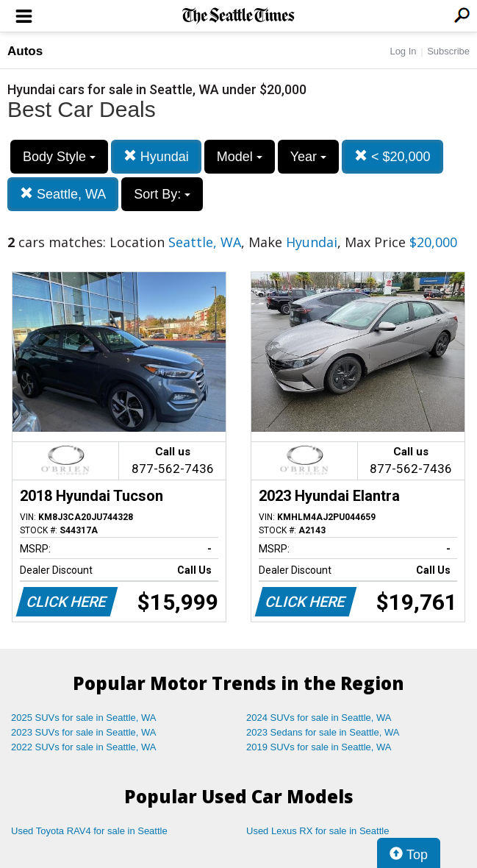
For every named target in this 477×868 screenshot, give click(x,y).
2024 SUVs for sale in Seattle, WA (319, 718)
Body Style (59, 157)
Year (308, 157)
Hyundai (156, 156)
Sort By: (162, 194)
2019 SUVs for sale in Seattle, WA (319, 747)
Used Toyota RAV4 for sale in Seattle (89, 831)
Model (240, 157)
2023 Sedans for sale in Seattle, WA (323, 732)
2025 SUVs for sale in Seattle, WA (84, 718)
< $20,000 (392, 156)
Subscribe (448, 51)
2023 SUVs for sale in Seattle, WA (84, 732)
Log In (403, 51)
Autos (25, 51)
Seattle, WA (63, 194)
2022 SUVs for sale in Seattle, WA (84, 747)
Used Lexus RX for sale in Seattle (318, 831)
